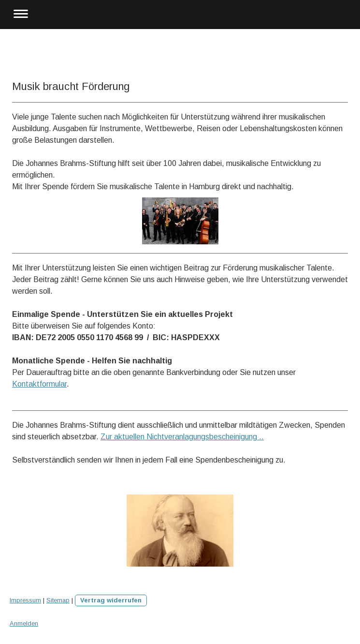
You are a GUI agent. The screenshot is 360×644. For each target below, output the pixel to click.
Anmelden (24, 623)
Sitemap (58, 600)
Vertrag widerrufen (111, 600)
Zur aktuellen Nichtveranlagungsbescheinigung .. (182, 437)
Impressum (25, 600)
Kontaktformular (39, 384)
